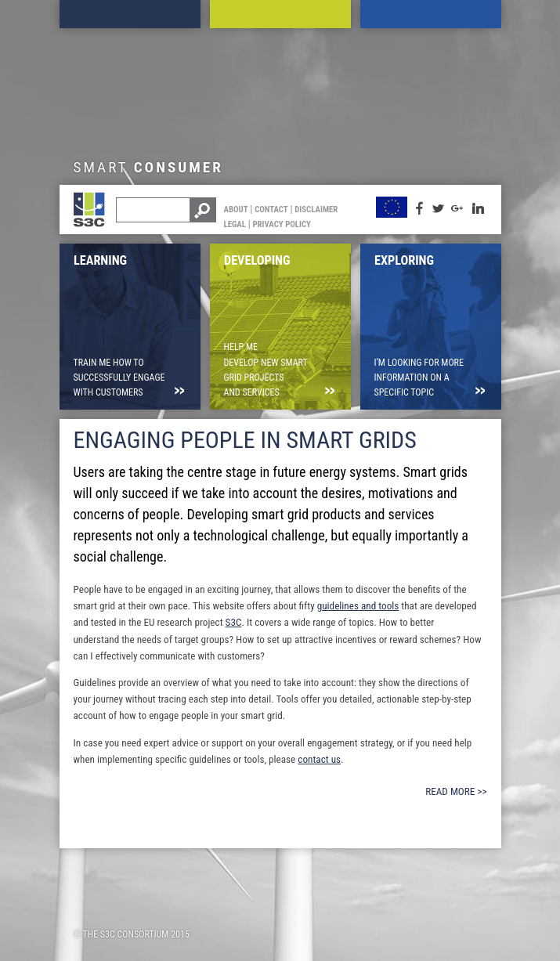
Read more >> (456, 791)
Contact (271, 210)
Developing (280, 14)
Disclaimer (316, 210)
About (236, 210)
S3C (234, 622)
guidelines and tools (358, 606)
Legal (235, 224)
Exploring (431, 14)
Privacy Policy (281, 224)
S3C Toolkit (97, 218)
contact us (319, 759)
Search (202, 210)
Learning (130, 14)
